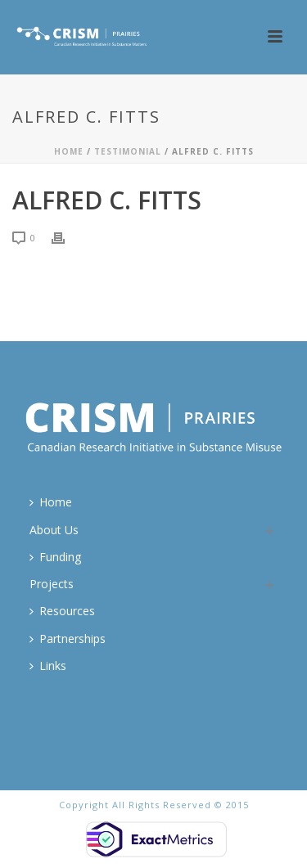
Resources (62, 611)
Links (48, 666)
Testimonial (128, 151)
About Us (54, 530)
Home (69, 151)
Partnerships (68, 639)
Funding (55, 557)
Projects (52, 584)
